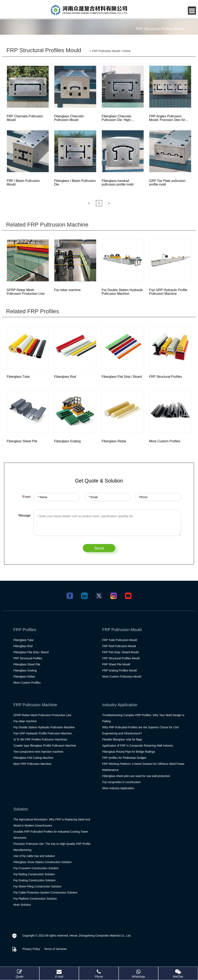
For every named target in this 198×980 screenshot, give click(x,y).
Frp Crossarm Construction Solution (36, 868)
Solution (21, 809)
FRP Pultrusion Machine (35, 705)
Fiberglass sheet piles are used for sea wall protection (136, 776)
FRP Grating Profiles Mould (119, 670)
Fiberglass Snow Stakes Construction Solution (43, 862)
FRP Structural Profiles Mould (44, 50)
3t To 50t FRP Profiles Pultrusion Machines (40, 739)
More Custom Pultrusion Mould (122, 677)
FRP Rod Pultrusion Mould (119, 646)
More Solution (22, 905)
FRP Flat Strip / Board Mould (120, 652)
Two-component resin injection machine (38, 752)
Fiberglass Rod (23, 646)
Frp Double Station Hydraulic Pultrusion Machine (44, 727)
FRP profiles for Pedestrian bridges (124, 758)
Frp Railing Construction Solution (34, 874)
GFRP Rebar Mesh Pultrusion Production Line (42, 715)
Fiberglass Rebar (24, 677)
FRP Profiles (25, 630)
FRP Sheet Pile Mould (116, 664)
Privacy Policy (31, 949)
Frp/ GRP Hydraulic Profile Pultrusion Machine (43, 733)
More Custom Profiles (27, 683)
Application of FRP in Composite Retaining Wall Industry (138, 746)
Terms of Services (55, 949)
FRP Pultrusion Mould (106, 51)
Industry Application (120, 705)
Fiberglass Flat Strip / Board (31, 652)
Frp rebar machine (25, 721)
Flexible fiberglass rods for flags (122, 739)
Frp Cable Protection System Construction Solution (45, 893)
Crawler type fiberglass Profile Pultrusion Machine (45, 746)
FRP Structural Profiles (28, 658)
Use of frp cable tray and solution (34, 856)
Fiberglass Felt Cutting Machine (33, 758)
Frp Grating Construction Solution (34, 880)
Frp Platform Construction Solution (35, 899)
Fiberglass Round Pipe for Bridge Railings (129, 752)
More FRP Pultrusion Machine (32, 764)
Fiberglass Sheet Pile (27, 664)
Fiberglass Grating (25, 670)
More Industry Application (118, 788)
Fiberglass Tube (24, 640)
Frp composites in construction (122, 782)
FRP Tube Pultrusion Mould (120, 640)
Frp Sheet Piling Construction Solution (37, 886)
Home (127, 51)
